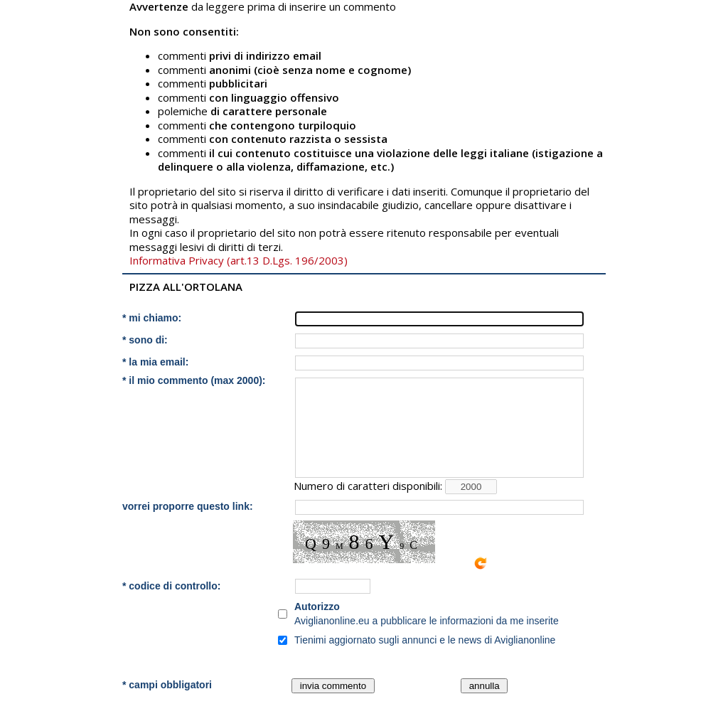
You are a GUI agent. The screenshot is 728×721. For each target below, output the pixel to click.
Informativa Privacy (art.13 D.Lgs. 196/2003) (239, 260)
